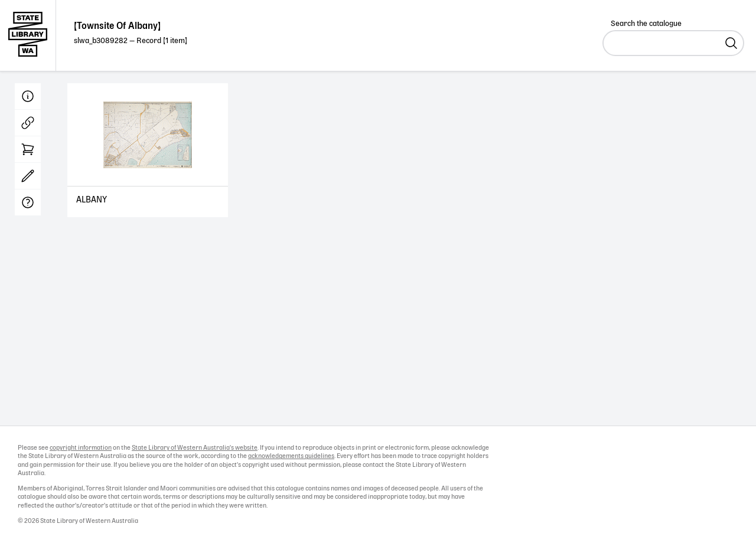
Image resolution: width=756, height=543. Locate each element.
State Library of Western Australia (28, 35)
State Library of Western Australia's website (195, 448)
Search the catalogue (646, 24)
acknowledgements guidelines (291, 456)
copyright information (81, 448)
